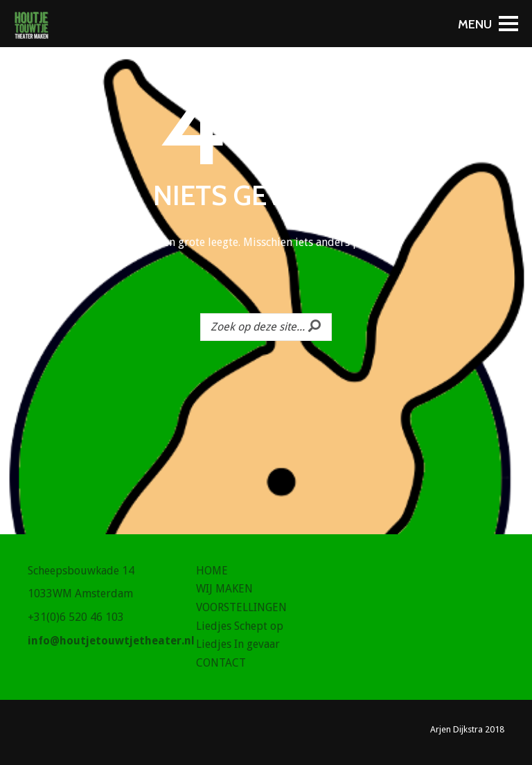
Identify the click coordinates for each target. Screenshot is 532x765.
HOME (212, 571)
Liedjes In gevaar (238, 644)
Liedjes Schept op (240, 626)
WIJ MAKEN (224, 589)
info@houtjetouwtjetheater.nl (111, 641)
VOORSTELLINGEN (241, 607)
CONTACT (221, 663)
